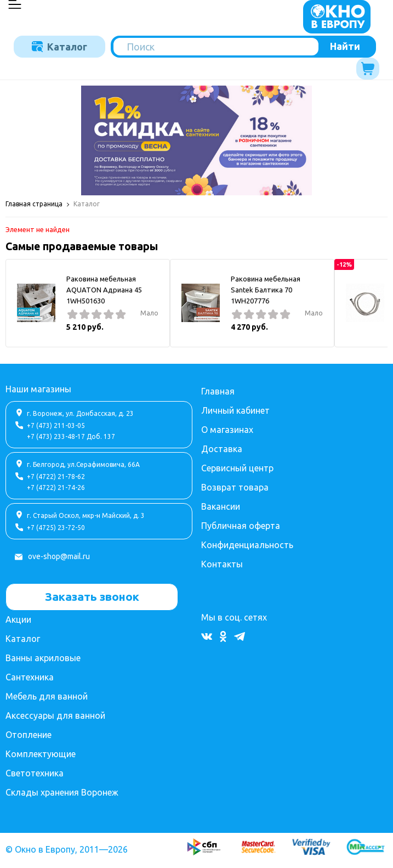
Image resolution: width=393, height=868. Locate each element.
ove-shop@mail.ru (59, 556)
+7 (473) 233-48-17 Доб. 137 (71, 436)
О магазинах (227, 430)
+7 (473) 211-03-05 (56, 425)
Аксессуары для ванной (55, 715)
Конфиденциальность (247, 545)
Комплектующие (41, 754)
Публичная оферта (241, 526)
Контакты (222, 564)
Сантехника (30, 677)
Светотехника (35, 773)
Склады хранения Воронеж (62, 792)
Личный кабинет (235, 410)
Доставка (222, 449)
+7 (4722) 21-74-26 (56, 487)
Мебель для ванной (47, 696)
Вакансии (221, 506)
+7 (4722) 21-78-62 (56, 477)
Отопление (29, 735)
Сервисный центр (237, 468)
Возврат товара (235, 487)
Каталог (59, 47)
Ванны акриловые (43, 658)
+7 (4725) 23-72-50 (56, 528)
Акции (18, 619)
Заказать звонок (92, 596)
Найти (345, 46)
